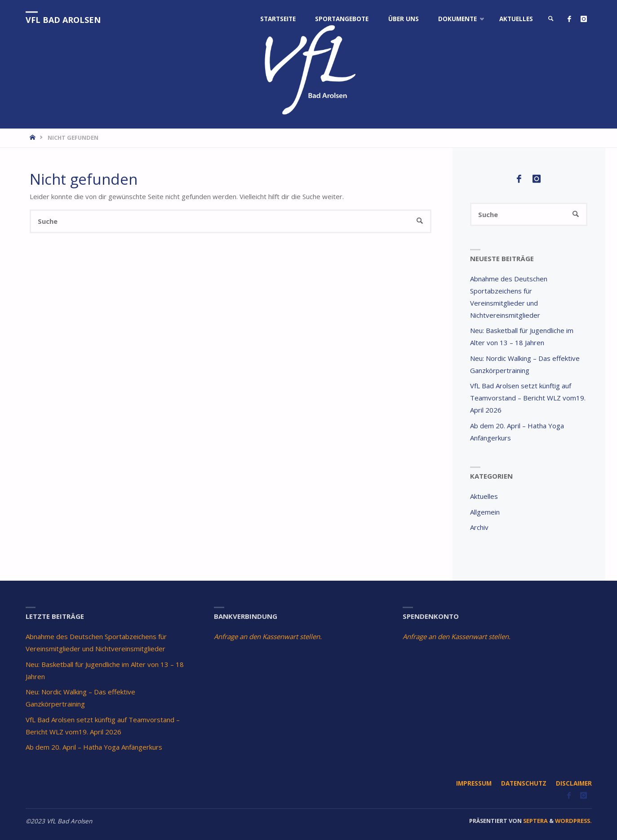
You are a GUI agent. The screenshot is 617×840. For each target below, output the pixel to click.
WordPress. (573, 821)
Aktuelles (484, 496)
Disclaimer (574, 783)
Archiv (479, 527)
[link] (551, 19)
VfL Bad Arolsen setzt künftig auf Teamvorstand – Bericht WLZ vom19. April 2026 (528, 398)
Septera (535, 821)
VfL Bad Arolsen (63, 20)
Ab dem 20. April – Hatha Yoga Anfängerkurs (94, 747)
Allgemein (485, 512)
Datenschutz (524, 783)
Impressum (474, 783)
